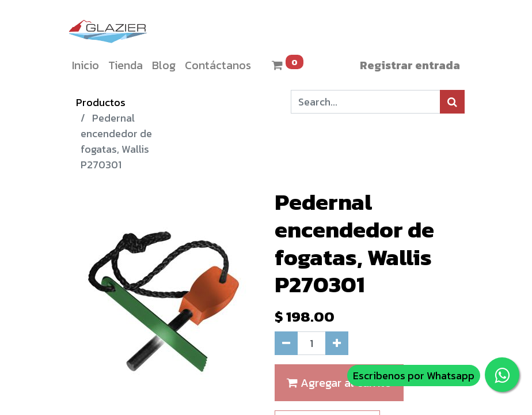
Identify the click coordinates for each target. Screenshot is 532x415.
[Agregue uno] (337, 343)
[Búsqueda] (452, 102)
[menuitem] (85, 65)
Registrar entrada (410, 65)
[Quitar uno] (286, 343)
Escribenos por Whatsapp (414, 376)
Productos (101, 102)
